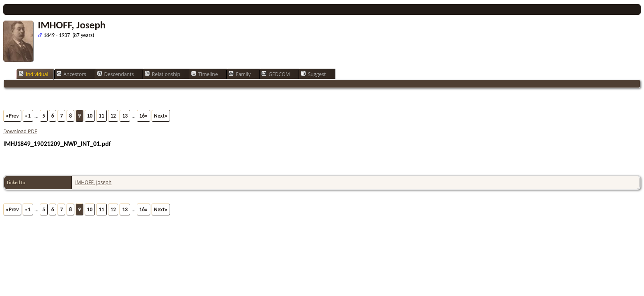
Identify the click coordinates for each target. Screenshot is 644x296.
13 (125, 116)
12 (113, 116)
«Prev (12, 116)
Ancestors (71, 74)
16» (144, 116)
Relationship (162, 74)
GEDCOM (276, 74)
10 (90, 116)
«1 (28, 116)
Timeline (205, 74)
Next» (161, 116)
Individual (33, 74)
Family (239, 74)
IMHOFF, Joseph (93, 182)
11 (101, 116)
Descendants (115, 74)
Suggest (313, 74)
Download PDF (20, 131)
